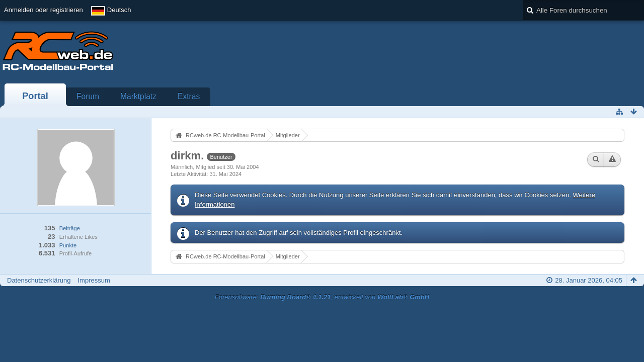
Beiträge (70, 228)
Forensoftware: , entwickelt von (322, 297)
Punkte (68, 245)
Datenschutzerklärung (39, 280)
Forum (88, 96)
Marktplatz (138, 96)
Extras (189, 96)
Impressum (94, 280)
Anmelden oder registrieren (44, 10)
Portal (35, 96)
